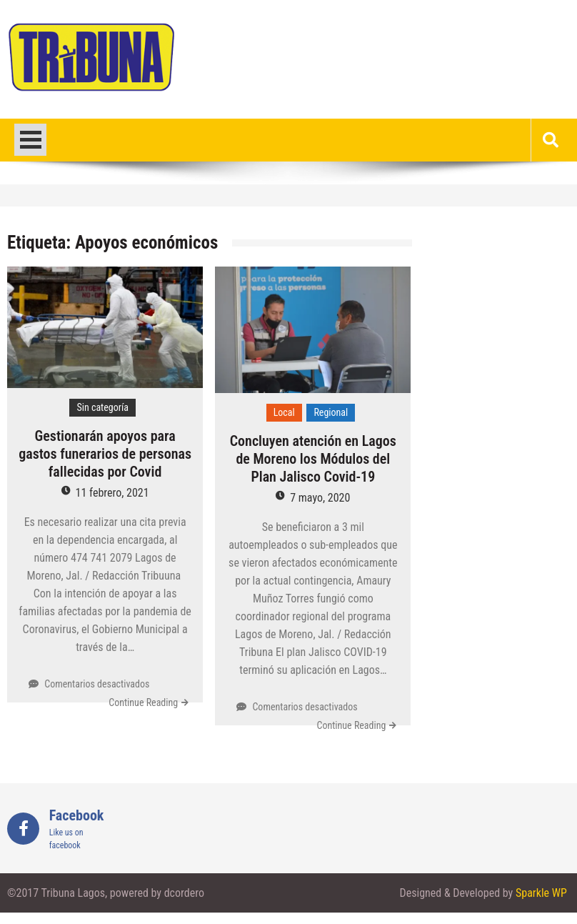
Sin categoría (102, 407)
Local (284, 412)
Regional (331, 412)
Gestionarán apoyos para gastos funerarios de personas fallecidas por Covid (105, 454)
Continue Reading (143, 702)
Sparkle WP (541, 893)
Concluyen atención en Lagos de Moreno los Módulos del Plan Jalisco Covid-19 (313, 459)
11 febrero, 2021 (112, 493)
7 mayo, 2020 (320, 498)
